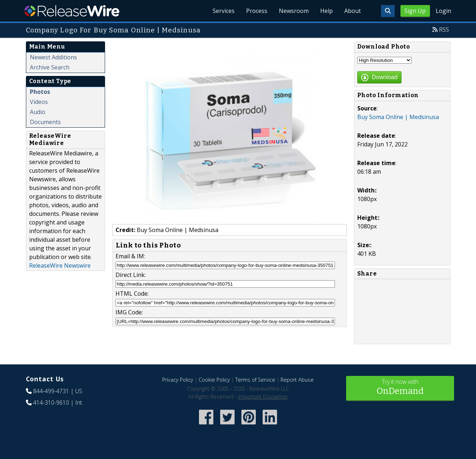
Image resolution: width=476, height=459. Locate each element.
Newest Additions (53, 57)
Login (443, 11)
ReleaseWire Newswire (60, 265)
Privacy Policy (178, 380)
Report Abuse (297, 380)
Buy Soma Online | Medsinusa (398, 117)
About (353, 11)
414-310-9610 (51, 403)
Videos (39, 102)
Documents (45, 122)
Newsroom (294, 11)
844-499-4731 (51, 391)
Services (224, 11)
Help (327, 11)
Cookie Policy (214, 380)
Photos (40, 92)
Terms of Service (255, 380)
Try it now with (400, 388)
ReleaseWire (72, 11)
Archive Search (50, 67)
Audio (38, 112)
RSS (444, 29)
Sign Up (415, 11)
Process (257, 11)
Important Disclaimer (263, 397)
